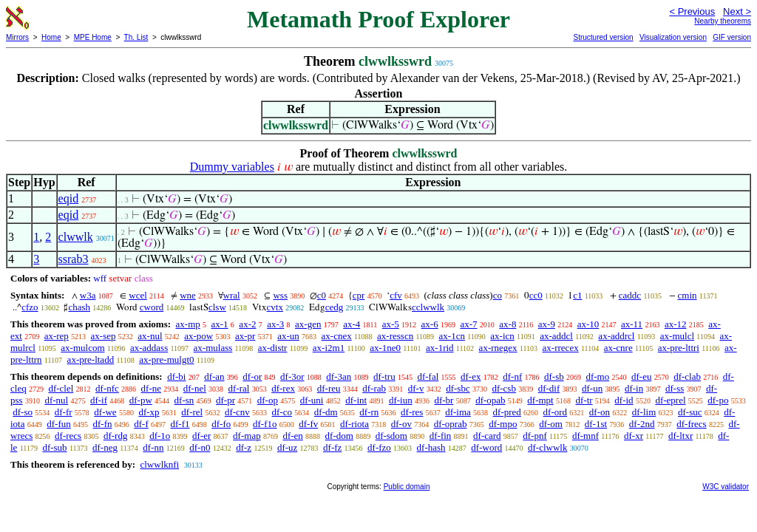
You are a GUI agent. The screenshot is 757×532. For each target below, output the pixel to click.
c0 (322, 295)
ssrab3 (74, 259)
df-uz (287, 447)
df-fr (64, 412)
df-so (23, 412)
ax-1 (220, 324)
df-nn (153, 447)
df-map (247, 436)
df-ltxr (680, 436)
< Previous (692, 11)
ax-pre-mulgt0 (166, 359)
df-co (282, 412)
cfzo (30, 307)
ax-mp (188, 324)
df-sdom (391, 436)
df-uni (312, 400)
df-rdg (116, 436)
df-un (592, 388)
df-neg (105, 447)
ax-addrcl (616, 336)
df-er (201, 436)
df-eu (641, 376)
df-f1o (265, 424)
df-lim (644, 412)
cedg (335, 307)
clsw (217, 307)
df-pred (507, 412)
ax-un (288, 336)
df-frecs (691, 424)
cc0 (536, 295)
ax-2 (247, 324)
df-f (141, 424)
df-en (292, 436)
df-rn (369, 412)
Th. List (136, 37)
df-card (487, 436)
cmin (688, 295)
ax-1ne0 (385, 348)
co (498, 295)
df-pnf (535, 436)
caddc (630, 295)
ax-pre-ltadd (91, 359)
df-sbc (458, 388)
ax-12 (676, 324)
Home (51, 37)
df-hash (431, 447)
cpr (359, 295)
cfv (396, 295)
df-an (214, 376)
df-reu (329, 388)
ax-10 (588, 324)
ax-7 (468, 324)
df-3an (339, 376)
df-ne (151, 388)
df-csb (504, 388)
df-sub (54, 447)
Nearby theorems (723, 21)
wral (232, 295)
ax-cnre (618, 348)
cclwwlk (428, 307)
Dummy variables (232, 167)
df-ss (675, 388)
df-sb (554, 376)
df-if (99, 400)
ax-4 (352, 324)
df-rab (374, 388)
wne (188, 295)
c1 (577, 295)
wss (280, 295)
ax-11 (632, 324)
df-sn (184, 400)
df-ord (556, 412)
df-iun (401, 400)
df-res (412, 412)
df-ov (401, 424)
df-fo (221, 424)
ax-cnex (337, 336)
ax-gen (308, 324)
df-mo (597, 376)
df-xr (634, 436)
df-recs (68, 436)
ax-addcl (556, 336)
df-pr (225, 400)
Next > (737, 11)
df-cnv (237, 412)
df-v (416, 388)
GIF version (732, 37)
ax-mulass (213, 348)
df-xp (149, 412)
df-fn (103, 424)
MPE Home (93, 37)
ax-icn (502, 336)
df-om (551, 424)
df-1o (160, 436)
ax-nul (150, 336)
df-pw (141, 400)
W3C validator (726, 487)
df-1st (596, 424)
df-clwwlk (547, 447)
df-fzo (379, 447)
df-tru (384, 376)
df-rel (192, 412)
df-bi (176, 376)
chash (79, 307)
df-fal (428, 376)
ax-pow (198, 336)
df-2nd (642, 424)
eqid (69, 198)
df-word (486, 447)
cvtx (275, 307)
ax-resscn (395, 336)
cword (152, 307)
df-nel (195, 388)
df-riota (354, 424)
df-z (244, 447)
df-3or (292, 376)
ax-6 (430, 324)
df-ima (458, 412)
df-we (105, 412)
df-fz (332, 447)
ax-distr (273, 348)
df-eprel (670, 400)
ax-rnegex (498, 348)
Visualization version (673, 37)
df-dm (326, 412)
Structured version (603, 37)
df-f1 (180, 424)
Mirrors (17, 37)
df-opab (490, 400)
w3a (88, 295)
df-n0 (200, 447)
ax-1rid (440, 348)
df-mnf (585, 436)
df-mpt (540, 400)
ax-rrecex (561, 348)
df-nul (56, 400)
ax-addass (149, 348)
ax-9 (547, 324)
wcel (138, 295)
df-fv (308, 424)
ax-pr (245, 336)
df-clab (687, 376)
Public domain (407, 487)
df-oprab (451, 424)
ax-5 (391, 324)
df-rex (283, 388)
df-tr (584, 400)
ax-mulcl (677, 336)
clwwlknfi (159, 464)
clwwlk (76, 237)
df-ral (239, 388)
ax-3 (275, 324)
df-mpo (503, 424)
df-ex (471, 376)
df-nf (512, 376)
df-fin (441, 436)
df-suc (690, 412)
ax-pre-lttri (679, 348)
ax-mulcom (82, 348)
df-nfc (107, 388)
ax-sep (103, 336)
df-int (356, 400)
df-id (624, 400)
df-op (268, 400)
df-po (718, 400)
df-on (600, 412)
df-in (634, 388)
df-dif (549, 388)
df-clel (61, 388)
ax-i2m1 (329, 348)
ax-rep (57, 336)
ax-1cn (452, 336)
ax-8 (508, 324)
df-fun (59, 424)
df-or (252, 376)
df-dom (339, 436)
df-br (444, 400)
